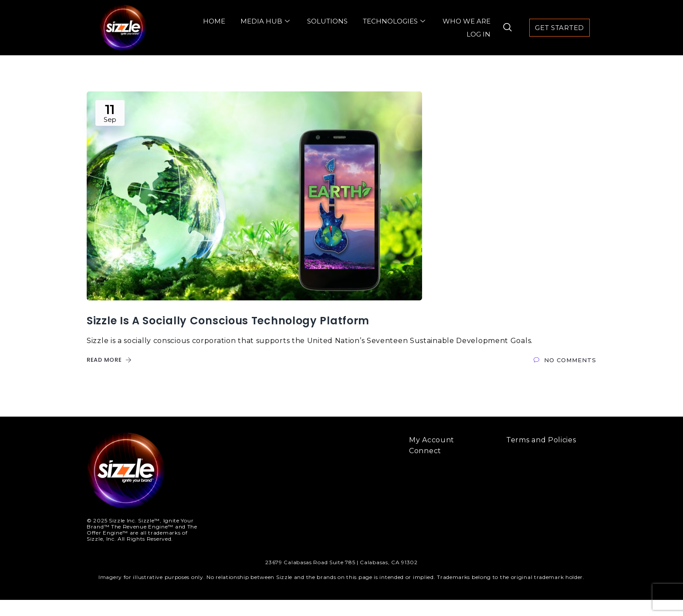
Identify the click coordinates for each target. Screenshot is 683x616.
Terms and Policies (541, 456)
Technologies (395, 21)
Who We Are (467, 21)
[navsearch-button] (504, 28)
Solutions (327, 21)
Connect (425, 467)
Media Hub (266, 21)
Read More (109, 376)
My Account (432, 456)
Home (214, 21)
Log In (478, 34)
